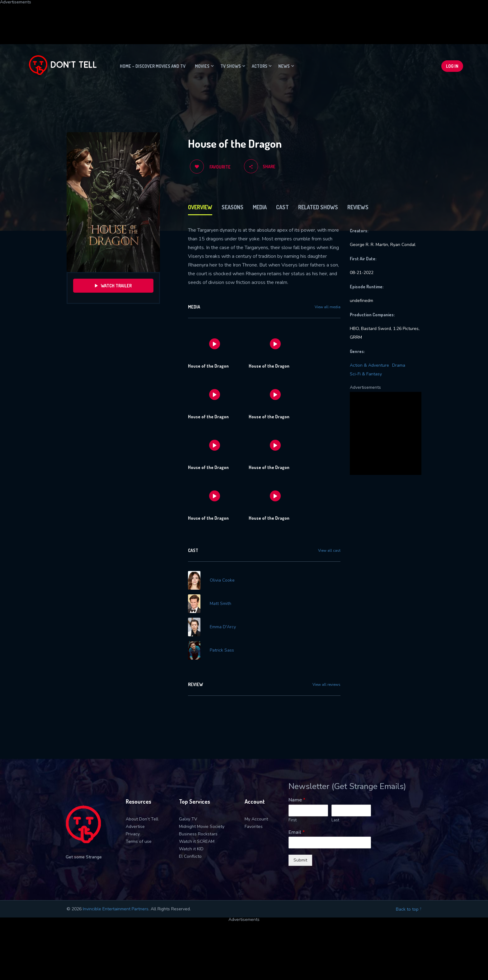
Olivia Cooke (222, 580)
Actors (260, 66)
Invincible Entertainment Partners (116, 909)
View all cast (329, 550)
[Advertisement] (151, 18)
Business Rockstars (198, 834)
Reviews (358, 207)
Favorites (254, 827)
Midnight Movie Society (202, 827)
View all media (328, 307)
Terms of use (139, 841)
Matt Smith (221, 604)
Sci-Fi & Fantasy (366, 374)
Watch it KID (191, 849)
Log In (452, 66)
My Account (256, 819)
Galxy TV (188, 819)
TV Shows (231, 66)
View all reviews (326, 685)
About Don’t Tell (142, 819)
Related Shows (318, 207)
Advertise (135, 827)
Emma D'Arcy (223, 627)
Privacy (133, 834)
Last (335, 820)
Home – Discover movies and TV (153, 66)
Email (297, 832)
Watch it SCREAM (197, 841)
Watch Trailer (113, 286)
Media (260, 207)
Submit (300, 860)
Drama (399, 365)
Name (297, 800)
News (284, 66)
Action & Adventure (369, 365)
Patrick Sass (222, 650)
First (293, 820)
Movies (202, 66)
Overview (200, 207)
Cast (282, 207)
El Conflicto (190, 856)
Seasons (232, 207)
